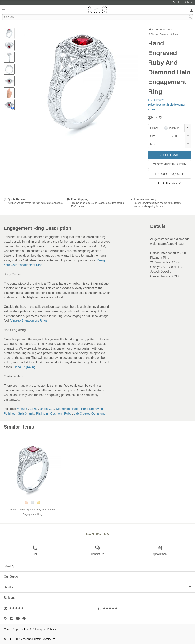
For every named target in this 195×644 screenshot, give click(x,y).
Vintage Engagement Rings (29, 321)
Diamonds (63, 409)
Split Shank (26, 414)
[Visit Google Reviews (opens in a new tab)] (51, 608)
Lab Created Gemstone (90, 414)
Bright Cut (47, 409)
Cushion (56, 414)
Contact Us (97, 534)
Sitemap (38, 629)
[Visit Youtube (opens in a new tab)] (19, 619)
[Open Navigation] (4, 10)
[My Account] (191, 10)
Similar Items (19, 427)
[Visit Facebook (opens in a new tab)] (13, 619)
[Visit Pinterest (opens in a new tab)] (25, 619)
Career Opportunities (16, 629)
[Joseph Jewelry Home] (150, 29)
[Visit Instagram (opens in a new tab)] (6, 619)
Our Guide (97, 576)
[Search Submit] (190, 17)
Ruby (68, 414)
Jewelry (97, 566)
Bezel (34, 409)
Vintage (22, 409)
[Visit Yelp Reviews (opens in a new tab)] (144, 608)
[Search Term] (97, 17)
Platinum (42, 414)
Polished (10, 414)
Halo (75, 409)
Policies (52, 629)
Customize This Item (170, 164)
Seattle (97, 587)
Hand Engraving (25, 367)
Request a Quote (170, 174)
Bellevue (97, 597)
